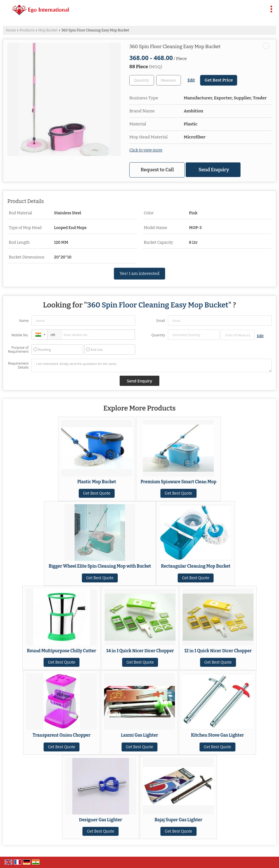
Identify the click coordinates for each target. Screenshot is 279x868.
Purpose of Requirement (18, 350)
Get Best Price (219, 80)
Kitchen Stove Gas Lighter (217, 735)
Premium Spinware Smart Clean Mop (178, 482)
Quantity (158, 335)
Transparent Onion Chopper (62, 735)
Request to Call (157, 170)
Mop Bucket (48, 30)
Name (24, 321)
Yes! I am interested (140, 273)
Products (27, 30)
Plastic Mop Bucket (97, 482)
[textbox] (169, 80)
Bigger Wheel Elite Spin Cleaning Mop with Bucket (100, 566)
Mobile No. (20, 335)
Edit (191, 80)
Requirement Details (18, 365)
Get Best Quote (97, 493)
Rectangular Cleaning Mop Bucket (195, 566)
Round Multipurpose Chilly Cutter (62, 651)
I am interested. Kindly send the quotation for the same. (152, 365)
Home (11, 30)
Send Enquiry (214, 170)
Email (161, 321)
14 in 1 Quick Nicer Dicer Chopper (140, 651)
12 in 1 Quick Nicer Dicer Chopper (218, 651)
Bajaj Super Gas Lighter (178, 820)
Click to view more (146, 150)
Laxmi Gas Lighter (139, 735)
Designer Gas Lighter (101, 820)
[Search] (260, 8)
